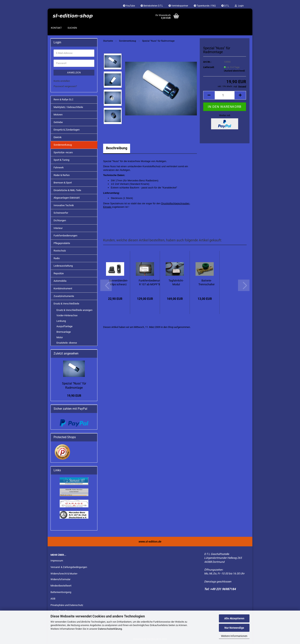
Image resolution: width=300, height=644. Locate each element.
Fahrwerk (59, 167)
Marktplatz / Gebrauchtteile (68, 107)
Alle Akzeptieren (234, 618)
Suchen (72, 28)
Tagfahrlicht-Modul (176, 282)
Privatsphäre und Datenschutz (67, 605)
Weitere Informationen (234, 636)
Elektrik (58, 137)
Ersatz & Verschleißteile (66, 304)
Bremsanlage (64, 332)
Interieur (58, 228)
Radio (57, 258)
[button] (209, 95)
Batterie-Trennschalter (207, 282)
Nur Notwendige (234, 628)
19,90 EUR (74, 396)
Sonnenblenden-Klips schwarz (118, 282)
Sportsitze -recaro (63, 152)
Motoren (58, 115)
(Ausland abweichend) (234, 71)
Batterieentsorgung (61, 592)
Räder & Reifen (62, 175)
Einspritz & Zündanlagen (67, 130)
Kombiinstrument (63, 288)
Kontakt (56, 28)
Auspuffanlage (64, 326)
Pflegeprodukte (62, 243)
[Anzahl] (225, 95)
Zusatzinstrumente (64, 296)
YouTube (129, 6)
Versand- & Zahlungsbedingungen (69, 567)
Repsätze (59, 273)
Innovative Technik (64, 205)
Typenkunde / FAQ (205, 6)
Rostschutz (60, 251)
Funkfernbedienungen (65, 236)
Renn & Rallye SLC (63, 99)
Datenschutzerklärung (110, 629)
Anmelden (74, 73)
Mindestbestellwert (61, 586)
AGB (53, 599)
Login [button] (239, 6)
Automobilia (60, 281)
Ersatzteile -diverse (67, 343)
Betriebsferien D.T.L (152, 6)
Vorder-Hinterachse (67, 315)
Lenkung (61, 321)
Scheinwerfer (61, 213)
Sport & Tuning (61, 160)
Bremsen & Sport (63, 183)
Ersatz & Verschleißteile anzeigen (74, 310)
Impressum (57, 561)
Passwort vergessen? (65, 86)
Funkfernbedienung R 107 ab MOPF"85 (150, 282)
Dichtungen (60, 220)
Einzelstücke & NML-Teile (67, 190)
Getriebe (58, 122)
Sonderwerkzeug (63, 145)
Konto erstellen (62, 81)
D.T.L (225, 6)
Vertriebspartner (178, 6)
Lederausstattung (63, 266)
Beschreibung (117, 148)
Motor (60, 337)
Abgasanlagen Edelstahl (67, 198)
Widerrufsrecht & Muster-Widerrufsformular (64, 576)
